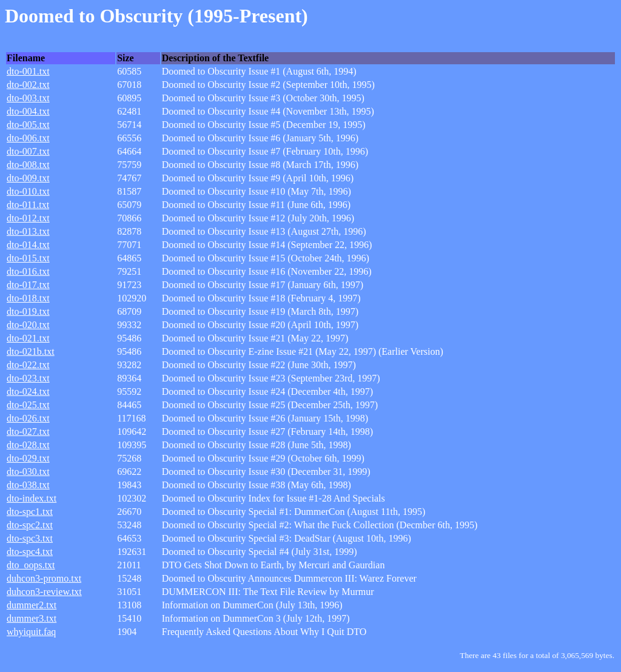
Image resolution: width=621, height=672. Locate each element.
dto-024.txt (28, 391)
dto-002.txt (28, 85)
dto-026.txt (28, 418)
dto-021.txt (28, 338)
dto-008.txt (28, 165)
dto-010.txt (28, 191)
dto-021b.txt (31, 351)
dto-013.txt (28, 231)
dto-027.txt (28, 432)
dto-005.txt (28, 125)
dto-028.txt (28, 445)
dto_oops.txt (31, 565)
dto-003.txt (28, 98)
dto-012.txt (28, 218)
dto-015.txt (28, 258)
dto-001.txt (28, 71)
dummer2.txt (32, 605)
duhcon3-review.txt (44, 592)
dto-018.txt (28, 298)
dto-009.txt (28, 178)
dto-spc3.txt (30, 538)
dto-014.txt (28, 245)
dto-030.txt (28, 472)
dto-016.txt (28, 271)
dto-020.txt (28, 325)
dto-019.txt (28, 311)
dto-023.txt (28, 378)
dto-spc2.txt (30, 525)
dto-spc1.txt (30, 512)
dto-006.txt (28, 138)
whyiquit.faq (31, 632)
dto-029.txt (28, 458)
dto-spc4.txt (30, 552)
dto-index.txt (32, 498)
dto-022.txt (28, 365)
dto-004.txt (28, 111)
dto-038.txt (28, 485)
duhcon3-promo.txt (44, 578)
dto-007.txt (28, 151)
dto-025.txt (28, 405)
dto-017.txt (28, 285)
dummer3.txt (32, 618)
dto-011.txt (28, 205)
